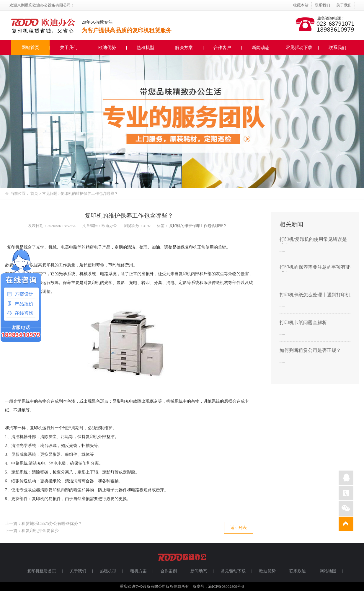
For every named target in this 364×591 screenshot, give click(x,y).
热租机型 (146, 48)
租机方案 (138, 571)
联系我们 (322, 5)
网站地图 (328, 571)
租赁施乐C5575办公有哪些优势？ (52, 524)
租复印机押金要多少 (40, 531)
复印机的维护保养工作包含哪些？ (89, 194)
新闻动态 (261, 48)
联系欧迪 (298, 571)
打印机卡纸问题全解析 (303, 323)
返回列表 (239, 528)
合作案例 (169, 571)
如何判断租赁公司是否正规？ (310, 350)
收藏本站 (301, 5)
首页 (34, 194)
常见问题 (50, 194)
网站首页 (30, 48)
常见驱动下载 (299, 48)
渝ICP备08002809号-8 (226, 586)
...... (283, 250)
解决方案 (184, 48)
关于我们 (344, 5)
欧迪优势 (107, 48)
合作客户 (222, 48)
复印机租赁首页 (42, 571)
